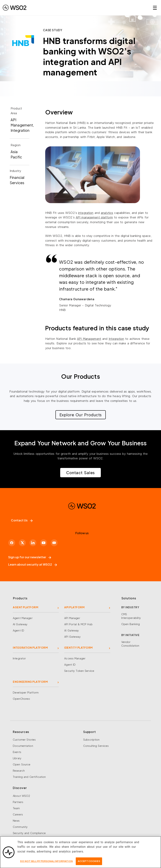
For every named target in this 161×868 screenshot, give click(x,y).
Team (16, 808)
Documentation (23, 746)
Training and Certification (29, 777)
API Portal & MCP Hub (78, 624)
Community (20, 827)
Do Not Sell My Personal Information (46, 863)
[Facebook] (12, 543)
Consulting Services (96, 746)
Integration (116, 339)
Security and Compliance (29, 833)
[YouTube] (44, 543)
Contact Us (22, 520)
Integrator (19, 658)
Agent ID (18, 630)
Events (17, 752)
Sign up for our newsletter (30, 557)
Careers (18, 814)
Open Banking (131, 624)
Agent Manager (23, 618)
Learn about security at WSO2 (33, 564)
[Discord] (54, 543)
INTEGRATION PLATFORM (30, 648)
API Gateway (72, 637)
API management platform (94, 217)
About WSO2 (21, 796)
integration (86, 213)
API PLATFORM (74, 607)
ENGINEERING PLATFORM (30, 682)
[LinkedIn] (33, 543)
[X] (22, 543)
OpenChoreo (21, 699)
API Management (89, 339)
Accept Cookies (89, 863)
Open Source (22, 764)
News (16, 821)
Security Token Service (79, 671)
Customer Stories (24, 740)
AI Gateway (20, 624)
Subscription (91, 740)
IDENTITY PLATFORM (78, 648)
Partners (18, 802)
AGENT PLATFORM (26, 607)
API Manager (72, 618)
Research (19, 771)
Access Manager (75, 658)
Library (17, 758)
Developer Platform (26, 692)
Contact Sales (80, 473)
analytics (107, 213)
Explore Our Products (81, 415)
